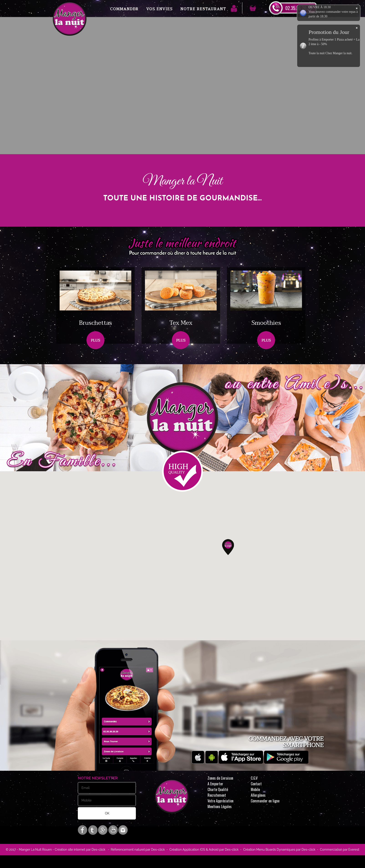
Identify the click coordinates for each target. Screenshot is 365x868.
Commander (124, 9)
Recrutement (217, 795)
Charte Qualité (218, 789)
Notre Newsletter (98, 778)
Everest (353, 850)
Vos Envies (160, 9)
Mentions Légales (220, 807)
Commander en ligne (265, 801)
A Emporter (215, 784)
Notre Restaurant (203, 9)
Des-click (98, 850)
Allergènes (258, 795)
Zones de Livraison (220, 778)
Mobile (255, 789)
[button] (228, 547)
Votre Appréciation (221, 801)
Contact (256, 784)
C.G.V (254, 778)
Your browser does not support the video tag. (182, 108)
